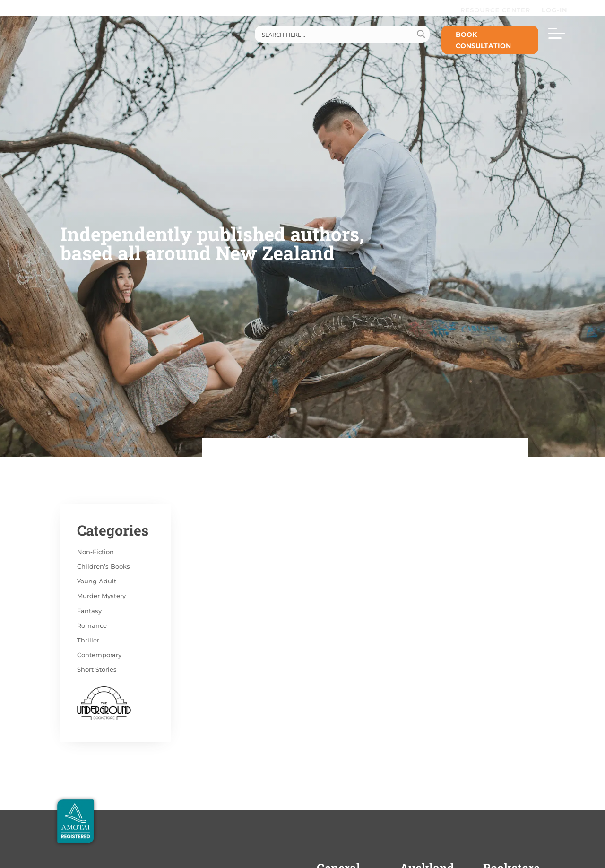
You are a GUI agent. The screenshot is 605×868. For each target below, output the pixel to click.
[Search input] (336, 34)
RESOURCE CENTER (495, 10)
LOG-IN (556, 10)
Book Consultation (483, 40)
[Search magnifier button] (421, 34)
